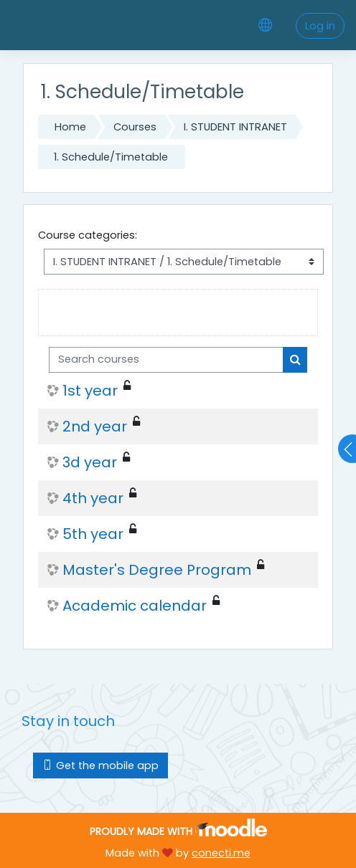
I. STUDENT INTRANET (235, 127)
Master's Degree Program (157, 570)
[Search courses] (166, 360)
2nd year (95, 426)
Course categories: (88, 235)
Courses (135, 127)
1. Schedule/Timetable (111, 157)
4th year (93, 498)
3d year (90, 462)
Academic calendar (135, 606)
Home (70, 127)
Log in (320, 26)
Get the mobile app (100, 766)
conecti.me (221, 853)
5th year (93, 534)
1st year (90, 391)
